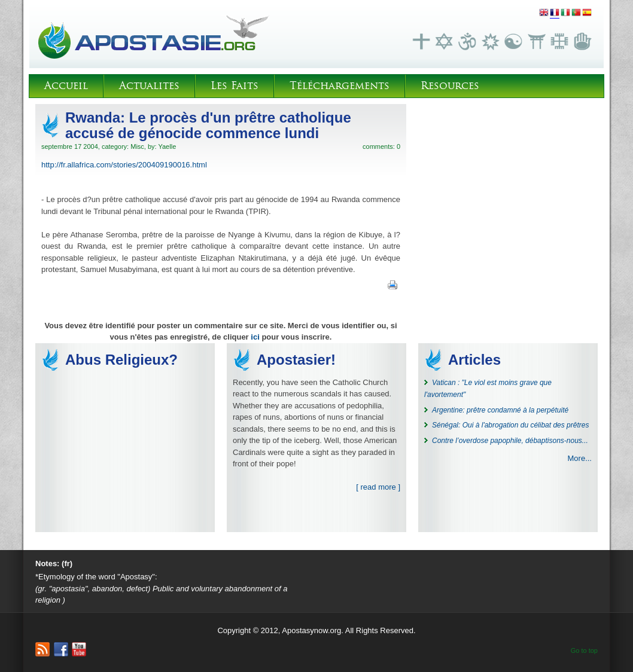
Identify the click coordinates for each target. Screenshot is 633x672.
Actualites (149, 86)
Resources (450, 86)
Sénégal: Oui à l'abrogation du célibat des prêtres (510, 425)
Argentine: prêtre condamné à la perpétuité (500, 410)
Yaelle (167, 146)
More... (580, 458)
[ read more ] (378, 487)
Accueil (66, 86)
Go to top (584, 650)
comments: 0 (381, 146)
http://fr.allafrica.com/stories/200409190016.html (124, 165)
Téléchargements (340, 86)
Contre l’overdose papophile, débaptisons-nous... (510, 441)
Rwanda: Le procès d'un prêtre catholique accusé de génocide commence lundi (208, 125)
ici (255, 337)
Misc (137, 146)
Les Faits (235, 86)
